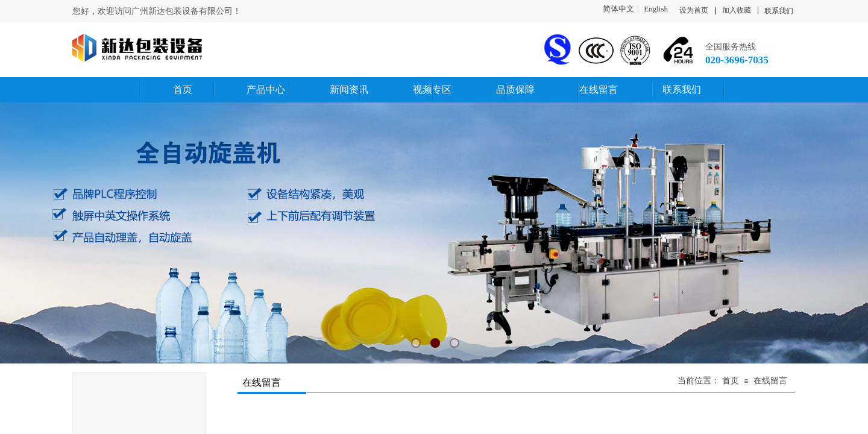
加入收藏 (737, 10)
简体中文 (618, 9)
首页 (731, 381)
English (656, 9)
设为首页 (694, 10)
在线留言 (770, 381)
